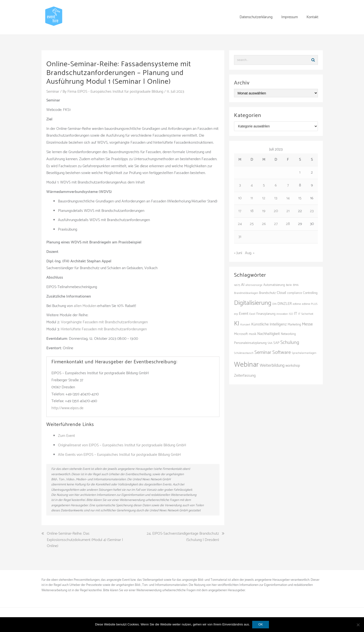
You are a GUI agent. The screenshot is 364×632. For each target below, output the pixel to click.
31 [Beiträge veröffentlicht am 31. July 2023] (240, 237)
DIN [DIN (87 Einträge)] (274, 304)
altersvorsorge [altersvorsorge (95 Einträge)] (254, 285)
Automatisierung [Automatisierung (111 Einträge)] (274, 285)
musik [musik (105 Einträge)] (253, 334)
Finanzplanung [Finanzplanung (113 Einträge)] (266, 314)
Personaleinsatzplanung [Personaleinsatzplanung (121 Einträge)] (250, 343)
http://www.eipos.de (67, 408)
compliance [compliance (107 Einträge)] (295, 293)
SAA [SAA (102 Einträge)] (270, 343)
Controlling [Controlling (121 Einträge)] (310, 293)
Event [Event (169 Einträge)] (244, 314)
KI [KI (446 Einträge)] (237, 324)
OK (261, 624)
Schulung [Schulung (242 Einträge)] (290, 343)
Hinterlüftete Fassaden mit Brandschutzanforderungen (104, 329)
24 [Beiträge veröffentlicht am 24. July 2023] (240, 224)
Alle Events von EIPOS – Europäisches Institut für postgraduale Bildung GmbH (119, 455)
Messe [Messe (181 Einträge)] (307, 324)
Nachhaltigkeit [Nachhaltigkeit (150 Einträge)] (269, 334)
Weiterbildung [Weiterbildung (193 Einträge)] (272, 366)
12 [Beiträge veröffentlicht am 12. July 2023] (264, 198)
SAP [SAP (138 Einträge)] (276, 343)
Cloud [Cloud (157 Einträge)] (281, 293)
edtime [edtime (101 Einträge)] (297, 304)
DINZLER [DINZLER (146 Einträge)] (285, 304)
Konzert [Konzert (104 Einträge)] (245, 325)
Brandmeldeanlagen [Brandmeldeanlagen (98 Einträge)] (246, 293)
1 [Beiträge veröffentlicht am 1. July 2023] (300, 172)
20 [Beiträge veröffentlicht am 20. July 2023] (276, 211)
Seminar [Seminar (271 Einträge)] (263, 352)
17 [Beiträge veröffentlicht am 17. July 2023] (240, 211)
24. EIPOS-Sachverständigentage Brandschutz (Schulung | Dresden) (183, 537)
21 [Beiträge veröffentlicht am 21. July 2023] (288, 211)
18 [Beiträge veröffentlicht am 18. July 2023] (252, 211)
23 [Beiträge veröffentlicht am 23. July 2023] (312, 211)
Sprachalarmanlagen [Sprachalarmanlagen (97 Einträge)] (304, 353)
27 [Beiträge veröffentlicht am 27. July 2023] (276, 224)
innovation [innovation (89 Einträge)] (282, 314)
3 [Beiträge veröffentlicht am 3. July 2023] (240, 185)
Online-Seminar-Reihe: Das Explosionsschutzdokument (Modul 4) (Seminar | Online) (85, 540)
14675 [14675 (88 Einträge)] (237, 285)
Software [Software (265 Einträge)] (282, 352)
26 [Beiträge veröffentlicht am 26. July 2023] (264, 224)
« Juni (238, 253)
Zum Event (66, 436)
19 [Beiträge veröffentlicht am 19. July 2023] (264, 211)
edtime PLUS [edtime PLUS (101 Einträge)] (310, 304)
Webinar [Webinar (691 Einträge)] (246, 365)
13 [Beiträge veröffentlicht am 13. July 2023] (276, 198)
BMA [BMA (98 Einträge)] (296, 285)
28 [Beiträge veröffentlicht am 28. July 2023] (288, 224)
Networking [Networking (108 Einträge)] (288, 334)
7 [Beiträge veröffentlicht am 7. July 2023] (288, 185)
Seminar (53, 92)
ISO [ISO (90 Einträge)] (291, 314)
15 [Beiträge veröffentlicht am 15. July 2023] (300, 198)
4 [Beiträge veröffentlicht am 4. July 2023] (252, 185)
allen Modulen (85, 306)
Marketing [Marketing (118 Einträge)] (294, 324)
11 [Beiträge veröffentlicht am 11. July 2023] (252, 198)
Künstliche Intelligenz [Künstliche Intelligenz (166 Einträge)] (269, 324)
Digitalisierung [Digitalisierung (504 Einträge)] (253, 303)
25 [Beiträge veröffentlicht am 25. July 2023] (252, 224)
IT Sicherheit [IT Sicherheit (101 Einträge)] (306, 314)
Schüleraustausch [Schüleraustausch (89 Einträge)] (244, 353)
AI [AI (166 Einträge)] (243, 285)
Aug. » (250, 253)
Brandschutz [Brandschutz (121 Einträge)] (267, 293)
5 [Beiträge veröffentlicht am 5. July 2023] (264, 185)
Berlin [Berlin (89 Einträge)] (289, 285)
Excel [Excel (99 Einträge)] (252, 314)
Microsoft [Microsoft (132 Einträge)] (241, 334)
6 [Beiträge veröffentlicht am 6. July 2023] (276, 185)
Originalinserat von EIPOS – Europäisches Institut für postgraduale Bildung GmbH (122, 445)
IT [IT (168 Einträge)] (295, 314)
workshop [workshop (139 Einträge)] (293, 366)
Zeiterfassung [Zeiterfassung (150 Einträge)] (245, 376)
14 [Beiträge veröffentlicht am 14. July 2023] (288, 198)
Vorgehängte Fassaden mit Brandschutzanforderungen (104, 322)
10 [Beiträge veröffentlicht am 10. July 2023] (240, 198)
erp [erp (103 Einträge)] (236, 314)
